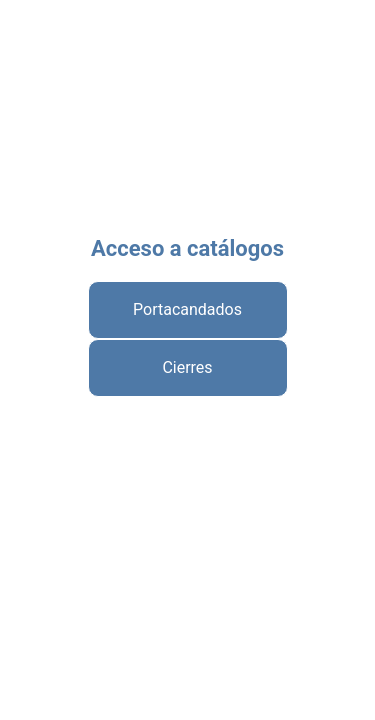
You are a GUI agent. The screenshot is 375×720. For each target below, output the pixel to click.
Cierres (187, 367)
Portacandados (187, 309)
